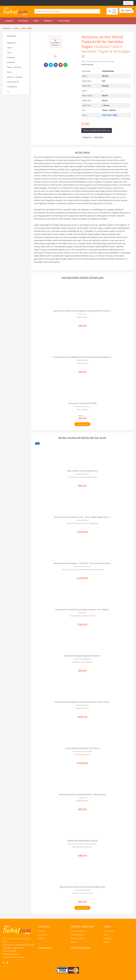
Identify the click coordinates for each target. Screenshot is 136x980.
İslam (9, 72)
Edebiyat (11, 57)
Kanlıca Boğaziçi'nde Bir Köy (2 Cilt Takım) (82, 748)
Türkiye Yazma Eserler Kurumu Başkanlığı (82, 523)
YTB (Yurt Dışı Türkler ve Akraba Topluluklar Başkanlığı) (82, 569)
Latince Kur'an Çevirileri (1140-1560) (82, 403)
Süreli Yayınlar (13, 82)
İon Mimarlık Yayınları (82, 754)
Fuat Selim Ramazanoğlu (82, 751)
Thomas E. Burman (82, 406)
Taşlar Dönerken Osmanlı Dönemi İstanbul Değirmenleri (82, 887)
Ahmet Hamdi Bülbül (82, 659)
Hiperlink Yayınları (82, 708)
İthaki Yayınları (82, 317)
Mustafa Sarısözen (82, 474)
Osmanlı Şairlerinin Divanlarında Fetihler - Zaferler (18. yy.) (82, 794)
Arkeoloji (11, 62)
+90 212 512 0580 (9, 951)
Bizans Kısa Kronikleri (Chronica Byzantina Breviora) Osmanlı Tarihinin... (82, 311)
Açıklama (82, 153)
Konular (11, 36)
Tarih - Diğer (112, 115)
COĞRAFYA (12, 87)
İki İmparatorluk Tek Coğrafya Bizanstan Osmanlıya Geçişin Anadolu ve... (82, 357)
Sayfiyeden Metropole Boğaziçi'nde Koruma (82, 656)
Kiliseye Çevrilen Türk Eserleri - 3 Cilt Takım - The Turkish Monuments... (82, 563)
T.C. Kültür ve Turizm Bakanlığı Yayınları (82, 477)
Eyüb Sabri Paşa (82, 520)
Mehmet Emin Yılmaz (82, 566)
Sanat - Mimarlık (14, 67)
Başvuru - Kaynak (15, 77)
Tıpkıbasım (12, 43)
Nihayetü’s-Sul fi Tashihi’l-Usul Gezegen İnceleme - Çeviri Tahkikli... (82, 610)
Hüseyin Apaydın (82, 705)
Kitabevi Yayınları (82, 801)
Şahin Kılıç (82, 314)
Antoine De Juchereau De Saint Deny (82, 844)
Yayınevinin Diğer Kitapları (82, 278)
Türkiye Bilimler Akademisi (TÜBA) (82, 616)
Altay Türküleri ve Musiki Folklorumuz (82, 471)
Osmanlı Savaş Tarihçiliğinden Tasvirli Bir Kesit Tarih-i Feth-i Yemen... (82, 702)
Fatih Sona (82, 798)
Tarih (9, 53)
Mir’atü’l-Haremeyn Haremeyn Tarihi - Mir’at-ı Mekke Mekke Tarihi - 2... (82, 517)
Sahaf (9, 48)
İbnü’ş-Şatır (82, 613)
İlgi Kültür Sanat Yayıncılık (82, 662)
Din (9, 92)
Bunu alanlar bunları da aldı (82, 438)
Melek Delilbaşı (82, 360)
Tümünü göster (82, 424)
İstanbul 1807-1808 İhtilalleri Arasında (82, 841)
